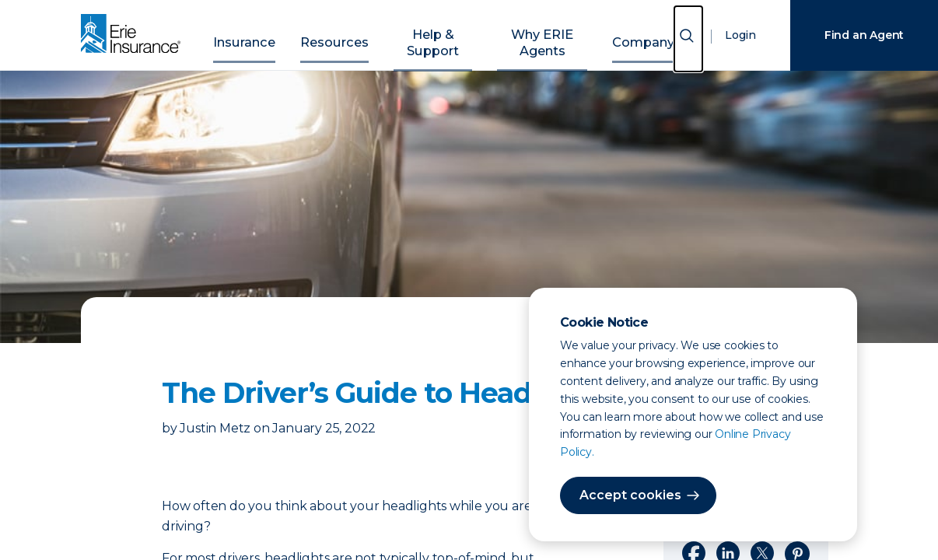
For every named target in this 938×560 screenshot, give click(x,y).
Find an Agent (864, 35)
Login (738, 35)
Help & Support (427, 33)
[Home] (135, 35)
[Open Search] (688, 38)
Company (624, 33)
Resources (339, 33)
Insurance (264, 33)
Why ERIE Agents (532, 33)
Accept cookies (625, 495)
